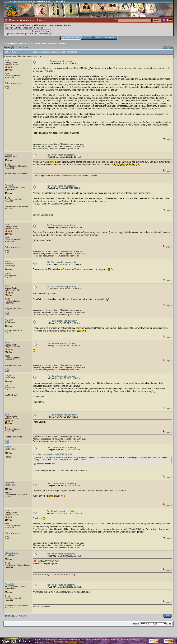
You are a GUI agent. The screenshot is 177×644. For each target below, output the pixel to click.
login (31, 28)
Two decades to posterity (57, 43)
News (31, 43)
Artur (7, 262)
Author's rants (41, 43)
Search (97, 37)
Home (14, 20)
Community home (73, 37)
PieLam (67, 25)
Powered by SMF (51, 642)
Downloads (27, 20)
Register (112, 37)
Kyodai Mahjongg (10, 43)
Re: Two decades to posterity (61, 155)
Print (168, 48)
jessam (8, 154)
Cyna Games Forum (19, 2)
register (39, 28)
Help (88, 37)
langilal (8, 375)
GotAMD (9, 320)
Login (104, 37)
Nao (7, 60)
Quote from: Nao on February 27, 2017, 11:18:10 (52, 454)
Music (41, 20)
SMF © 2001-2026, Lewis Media (72, 642)
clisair (8, 447)
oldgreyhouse (12, 553)
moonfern (10, 483)
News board (23, 43)
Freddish (9, 185)
